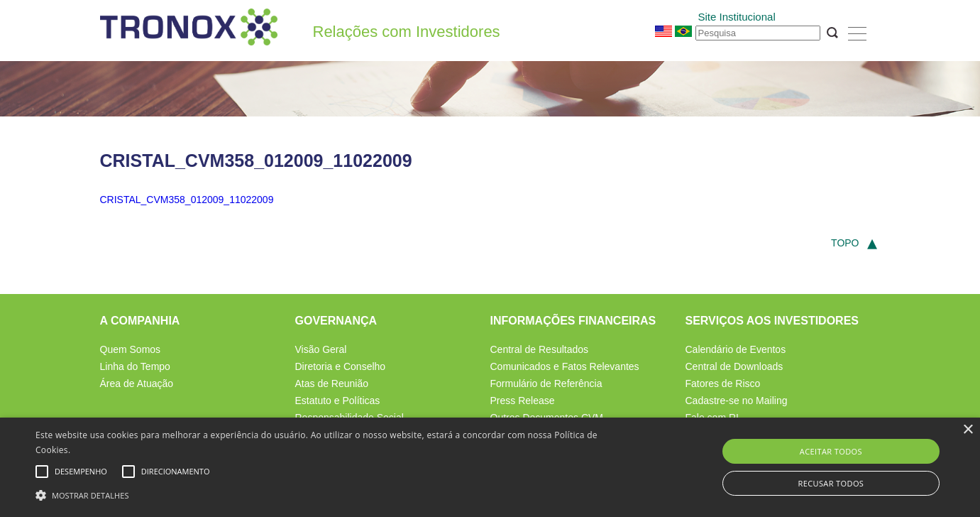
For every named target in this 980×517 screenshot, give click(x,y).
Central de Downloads (734, 366)
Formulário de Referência (546, 383)
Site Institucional (737, 17)
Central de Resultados (540, 349)
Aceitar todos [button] (831, 451)
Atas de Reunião (332, 383)
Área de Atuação (137, 383)
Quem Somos (131, 349)
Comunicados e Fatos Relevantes (565, 366)
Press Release (523, 401)
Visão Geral (321, 349)
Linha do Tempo (135, 366)
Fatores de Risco (723, 383)
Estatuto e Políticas (338, 401)
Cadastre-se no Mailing (737, 401)
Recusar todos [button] (831, 483)
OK (832, 33)
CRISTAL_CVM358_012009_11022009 (187, 200)
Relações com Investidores (407, 32)
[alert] (490, 467)
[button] (331, 494)
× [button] (968, 430)
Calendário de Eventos (736, 349)
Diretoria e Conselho (341, 366)
